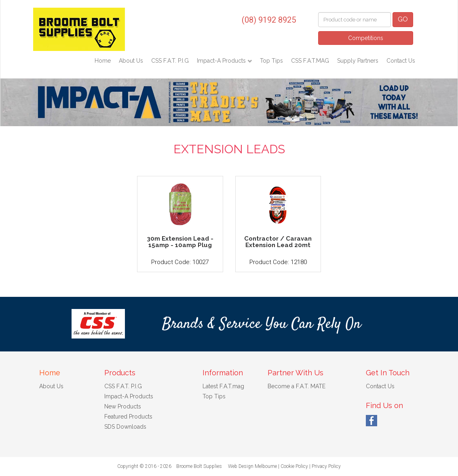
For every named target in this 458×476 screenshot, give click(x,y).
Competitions (366, 38)
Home (103, 61)
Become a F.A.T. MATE (297, 386)
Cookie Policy (294, 466)
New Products (123, 406)
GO (403, 19)
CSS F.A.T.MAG (310, 61)
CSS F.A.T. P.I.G (170, 61)
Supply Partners (358, 61)
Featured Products (128, 417)
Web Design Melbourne (252, 466)
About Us (131, 61)
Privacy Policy (326, 466)
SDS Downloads (125, 427)
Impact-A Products (222, 61)
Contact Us (401, 61)
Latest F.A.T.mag (223, 386)
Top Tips (271, 61)
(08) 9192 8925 (269, 20)
